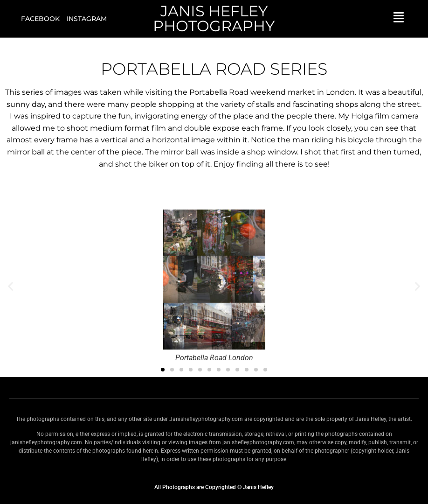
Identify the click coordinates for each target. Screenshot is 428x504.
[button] (10, 286)
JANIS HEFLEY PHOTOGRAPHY (214, 18)
